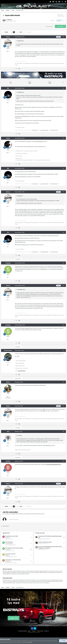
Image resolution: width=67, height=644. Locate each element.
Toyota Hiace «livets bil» (10, 554)
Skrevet (20, 37)
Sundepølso (8, 263)
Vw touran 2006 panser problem (45, 542)
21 (8, 277)
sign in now (31, 514)
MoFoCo (8, 382)
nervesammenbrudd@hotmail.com (54, 464)
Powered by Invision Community (34, 632)
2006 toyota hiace (9, 542)
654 (8, 397)
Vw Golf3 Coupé (22, 371)
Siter (19, 69)
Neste (21, 32)
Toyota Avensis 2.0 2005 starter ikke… (13, 560)
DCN (44, 411)
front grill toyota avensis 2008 (12, 536)
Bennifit (40, 549)
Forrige (6, 32)
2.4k (8, 51)
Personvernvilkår (40, 631)
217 (8, 103)
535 (8, 153)
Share (53, 20)
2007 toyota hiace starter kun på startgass (14, 548)
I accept (63, 641)
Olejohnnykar (41, 539)
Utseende (34, 631)
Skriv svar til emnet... (14, 519)
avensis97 (9, 561)
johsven (8, 538)
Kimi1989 (8, 549)
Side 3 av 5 (29, 32)
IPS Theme (20, 631)
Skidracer (10, 20)
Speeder (8, 138)
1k (8, 365)
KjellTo (8, 555)
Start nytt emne (49, 26)
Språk (29, 631)
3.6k (8, 446)
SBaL (8, 88)
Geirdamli (40, 543)
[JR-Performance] (8, 351)
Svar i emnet (60, 26)
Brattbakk (8, 461)
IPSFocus (25, 631)
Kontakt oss (47, 631)
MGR (8, 432)
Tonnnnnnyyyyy (10, 543)
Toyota (14, 21)
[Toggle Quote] (17, 41)
